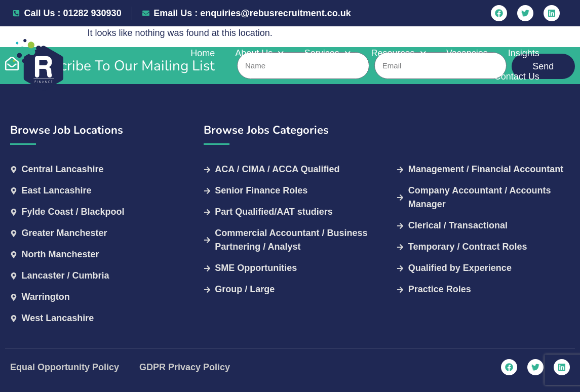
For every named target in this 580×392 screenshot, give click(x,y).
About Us (212, 65)
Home (155, 65)
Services (280, 65)
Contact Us (535, 65)
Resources (351, 65)
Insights (476, 65)
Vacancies (419, 65)
